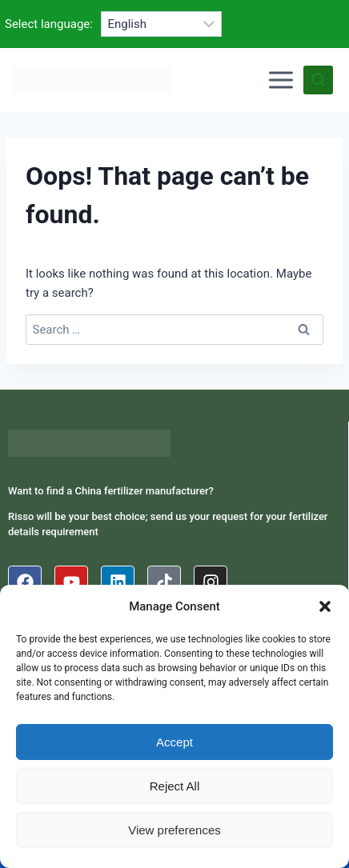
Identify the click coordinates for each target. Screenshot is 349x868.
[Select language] (162, 24)
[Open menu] (281, 80)
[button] (325, 606)
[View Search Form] (318, 80)
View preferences (174, 830)
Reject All (175, 786)
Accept (174, 742)
